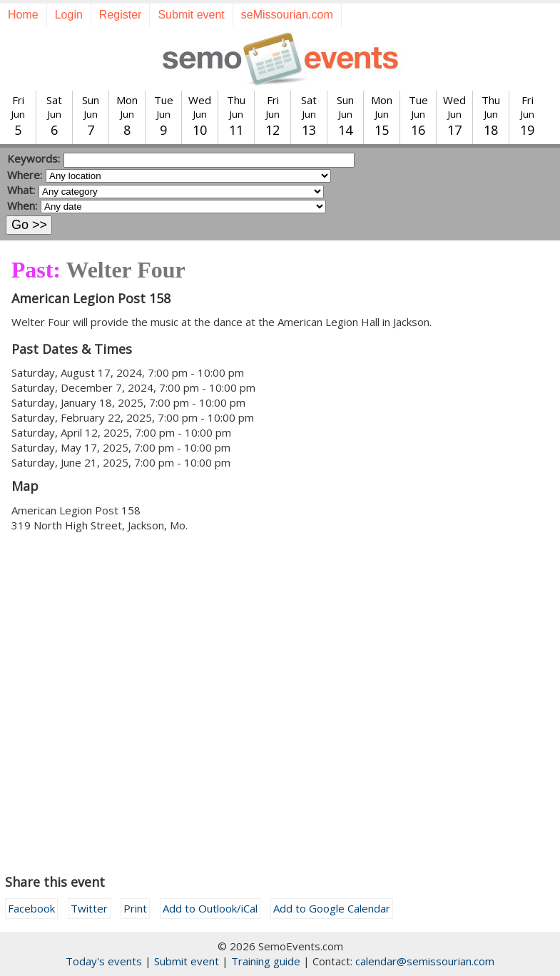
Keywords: (34, 158)
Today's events (104, 961)
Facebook (31, 908)
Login (69, 15)
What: (21, 190)
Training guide (266, 961)
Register (121, 15)
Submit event (191, 15)
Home (23, 15)
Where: (25, 175)
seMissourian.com (287, 15)
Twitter (89, 908)
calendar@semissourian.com (425, 961)
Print (135, 908)
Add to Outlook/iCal (210, 908)
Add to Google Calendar (332, 908)
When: (22, 205)
